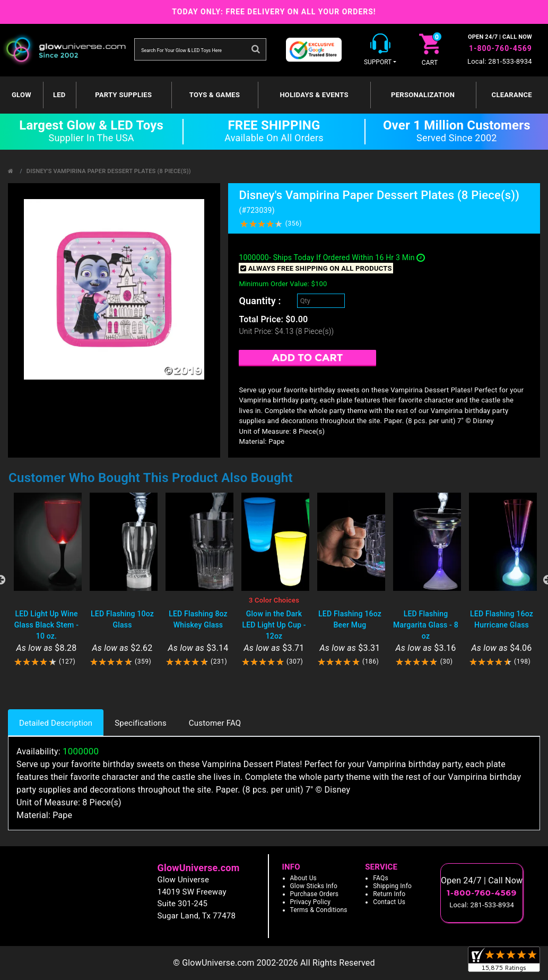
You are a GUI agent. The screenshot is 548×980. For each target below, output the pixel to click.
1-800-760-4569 (501, 48)
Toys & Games (215, 95)
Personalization (423, 95)
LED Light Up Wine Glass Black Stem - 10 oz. (46, 625)
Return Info (389, 894)
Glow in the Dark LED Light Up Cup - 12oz (274, 625)
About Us (304, 878)
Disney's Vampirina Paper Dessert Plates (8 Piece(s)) (109, 171)
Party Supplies (123, 95)
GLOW (21, 95)
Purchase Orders (315, 894)
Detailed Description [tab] (56, 723)
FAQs (381, 878)
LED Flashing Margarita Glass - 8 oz (426, 625)
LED (59, 95)
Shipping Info (392, 886)
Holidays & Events (314, 95)
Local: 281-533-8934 (500, 61)
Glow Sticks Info (314, 886)
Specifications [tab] (141, 723)
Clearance (512, 95)
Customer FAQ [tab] (215, 723)
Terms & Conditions (319, 910)
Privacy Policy (311, 902)
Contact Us (389, 902)
